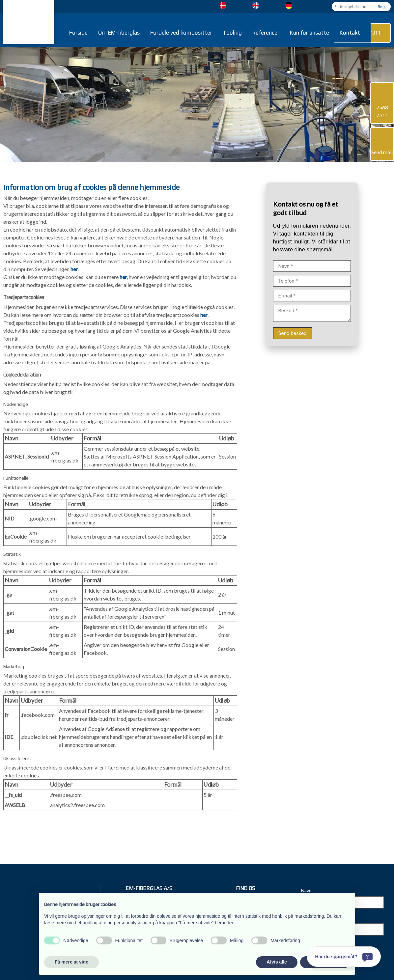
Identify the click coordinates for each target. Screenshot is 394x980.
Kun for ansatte (310, 33)
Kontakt (350, 33)
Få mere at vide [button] (71, 962)
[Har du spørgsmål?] (344, 957)
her (74, 269)
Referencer (266, 33)
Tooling (232, 33)
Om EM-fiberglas (119, 33)
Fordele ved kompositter (181, 33)
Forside (78, 33)
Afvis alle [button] (277, 962)
